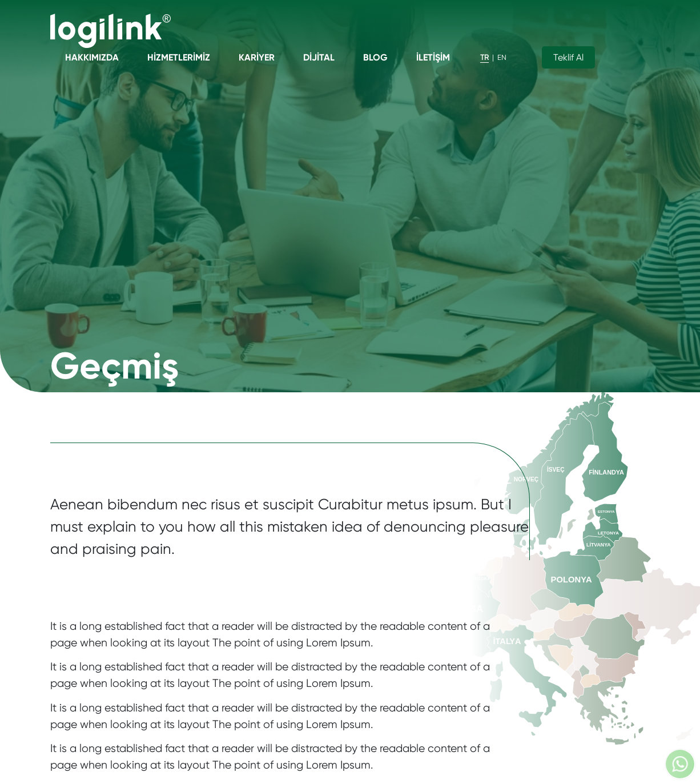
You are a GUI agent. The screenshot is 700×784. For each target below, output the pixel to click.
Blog (375, 57)
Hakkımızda (92, 57)
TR (484, 57)
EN (502, 57)
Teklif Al (568, 57)
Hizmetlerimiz (179, 57)
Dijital (319, 57)
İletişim (433, 57)
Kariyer (257, 57)
